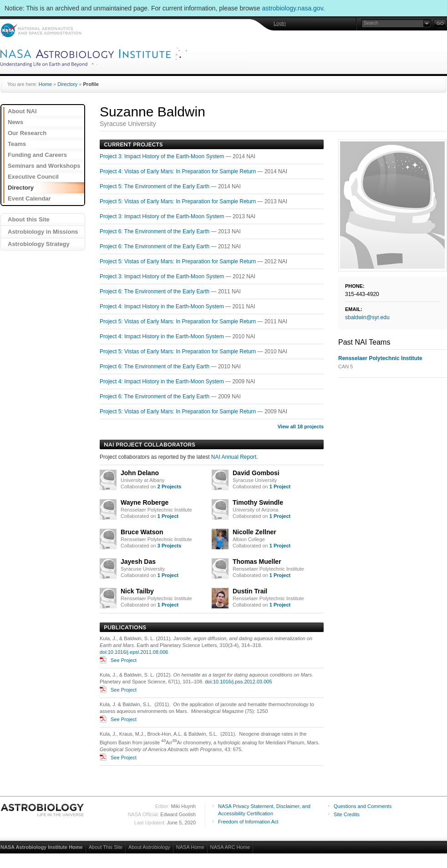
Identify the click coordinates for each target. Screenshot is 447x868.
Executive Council (33, 177)
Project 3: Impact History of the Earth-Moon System (163, 156)
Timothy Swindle (258, 502)
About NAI (22, 111)
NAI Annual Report (234, 457)
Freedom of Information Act (248, 822)
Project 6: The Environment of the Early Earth (155, 231)
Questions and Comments (363, 806)
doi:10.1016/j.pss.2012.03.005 (238, 682)
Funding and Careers (37, 155)
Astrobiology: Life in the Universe (43, 810)
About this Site (29, 219)
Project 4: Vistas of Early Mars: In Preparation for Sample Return (179, 171)
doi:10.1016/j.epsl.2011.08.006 (134, 652)
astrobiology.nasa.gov (293, 8)
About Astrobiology (149, 847)
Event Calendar (29, 198)
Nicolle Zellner (254, 532)
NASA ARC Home (230, 847)
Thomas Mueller (257, 562)
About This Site (106, 847)
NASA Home (190, 847)
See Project (124, 660)
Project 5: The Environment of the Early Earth (155, 186)
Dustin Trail (250, 591)
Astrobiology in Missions (43, 232)
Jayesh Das (138, 562)
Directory (67, 84)
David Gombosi (256, 473)
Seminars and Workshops (44, 166)
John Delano (140, 473)
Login (280, 23)
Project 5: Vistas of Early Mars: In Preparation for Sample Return (179, 201)
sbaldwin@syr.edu (367, 317)
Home (45, 84)
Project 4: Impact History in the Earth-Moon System (163, 306)
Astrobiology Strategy (39, 244)
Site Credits (347, 814)
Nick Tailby (137, 591)
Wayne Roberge (145, 502)
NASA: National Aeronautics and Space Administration (41, 30)
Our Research (27, 133)
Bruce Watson (142, 532)
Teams (17, 144)
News (15, 122)
